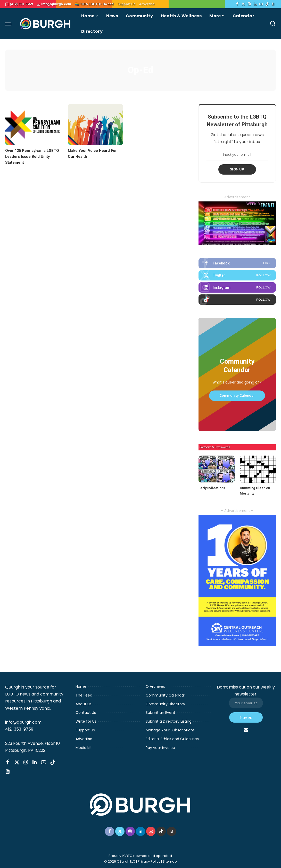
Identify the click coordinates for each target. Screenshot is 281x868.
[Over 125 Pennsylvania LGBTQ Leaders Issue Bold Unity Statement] (33, 124)
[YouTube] (261, 4)
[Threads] (273, 4)
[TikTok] (267, 4)
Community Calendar (237, 396)
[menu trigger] (11, 24)
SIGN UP (237, 169)
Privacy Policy (149, 861)
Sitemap (170, 861)
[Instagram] (249, 4)
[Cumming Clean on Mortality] (258, 469)
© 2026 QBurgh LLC (120, 861)
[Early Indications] (217, 469)
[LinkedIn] (255, 4)
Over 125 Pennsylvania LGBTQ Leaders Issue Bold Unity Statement (32, 156)
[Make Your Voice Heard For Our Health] (95, 124)
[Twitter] (243, 4)
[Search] (273, 24)
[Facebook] (237, 4)
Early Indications (212, 488)
